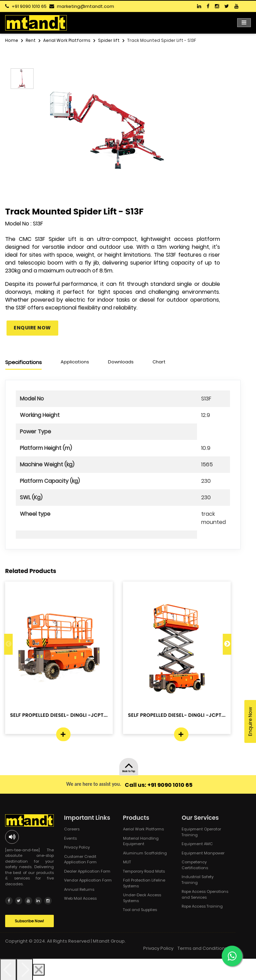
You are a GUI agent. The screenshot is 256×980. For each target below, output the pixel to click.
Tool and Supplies (140, 910)
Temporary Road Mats (144, 871)
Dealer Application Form (87, 871)
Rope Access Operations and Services (205, 894)
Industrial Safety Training (198, 880)
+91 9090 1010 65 (29, 6)
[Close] (39, 969)
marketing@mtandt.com (86, 6)
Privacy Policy (77, 847)
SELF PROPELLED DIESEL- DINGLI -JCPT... (59, 715)
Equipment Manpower (203, 853)
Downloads (121, 362)
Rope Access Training (202, 906)
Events (70, 838)
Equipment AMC (197, 844)
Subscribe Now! (29, 920)
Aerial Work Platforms (143, 829)
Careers (72, 829)
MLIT (127, 862)
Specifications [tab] (23, 362)
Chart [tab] (159, 362)
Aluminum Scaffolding (145, 853)
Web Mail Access (80, 898)
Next (227, 644)
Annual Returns (79, 889)
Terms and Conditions (202, 948)
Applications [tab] (75, 362)
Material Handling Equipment (141, 841)
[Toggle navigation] (244, 23)
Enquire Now (32, 328)
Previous (8, 644)
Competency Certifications (195, 865)
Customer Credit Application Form (80, 859)
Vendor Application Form (88, 880)
